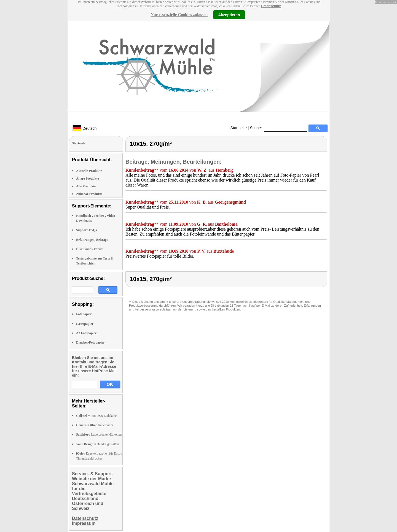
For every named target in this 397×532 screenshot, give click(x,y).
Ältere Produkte (88, 179)
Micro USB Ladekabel (97, 416)
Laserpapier (85, 324)
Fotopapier (84, 314)
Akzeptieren (229, 15)
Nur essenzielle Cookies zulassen (179, 15)
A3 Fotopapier (86, 333)
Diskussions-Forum (90, 249)
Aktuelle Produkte (89, 171)
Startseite (239, 128)
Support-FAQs (86, 230)
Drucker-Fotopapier (90, 342)
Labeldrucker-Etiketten (99, 434)
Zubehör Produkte (89, 194)
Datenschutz (271, 6)
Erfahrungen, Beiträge (92, 240)
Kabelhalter (95, 425)
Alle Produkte (86, 186)
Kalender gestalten (97, 444)
